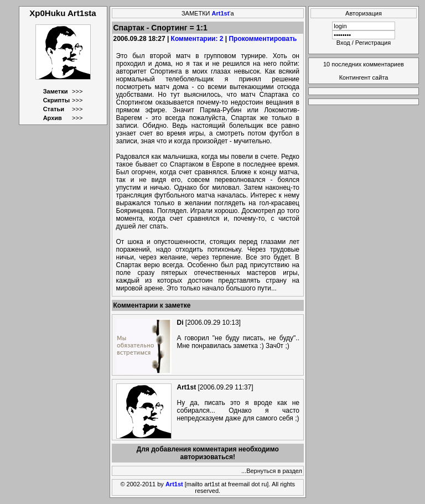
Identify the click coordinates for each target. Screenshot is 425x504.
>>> (77, 91)
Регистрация (373, 43)
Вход (343, 43)
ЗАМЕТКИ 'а (208, 13)
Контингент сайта (364, 77)
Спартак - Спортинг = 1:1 (160, 28)
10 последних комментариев (364, 64)
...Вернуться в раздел (272, 471)
